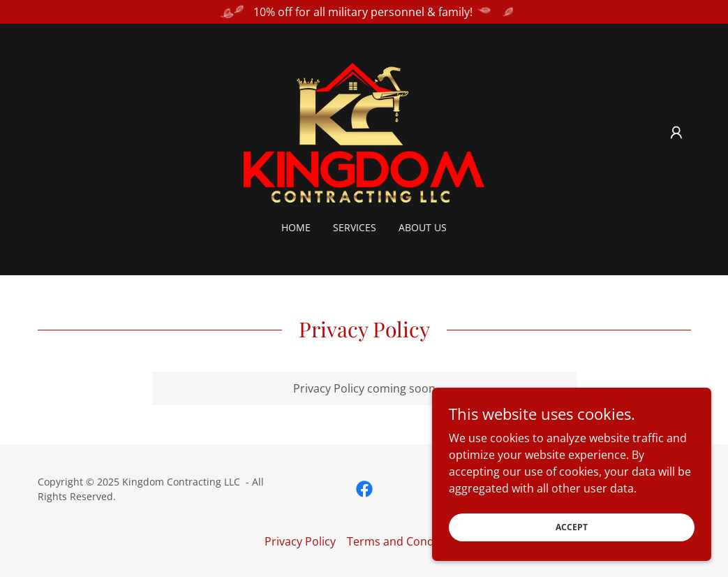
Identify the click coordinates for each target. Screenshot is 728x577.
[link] (364, 131)
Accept (572, 546)
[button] (676, 133)
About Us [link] (423, 227)
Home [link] (296, 227)
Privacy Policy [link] (300, 541)
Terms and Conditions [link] (405, 541)
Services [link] (355, 227)
